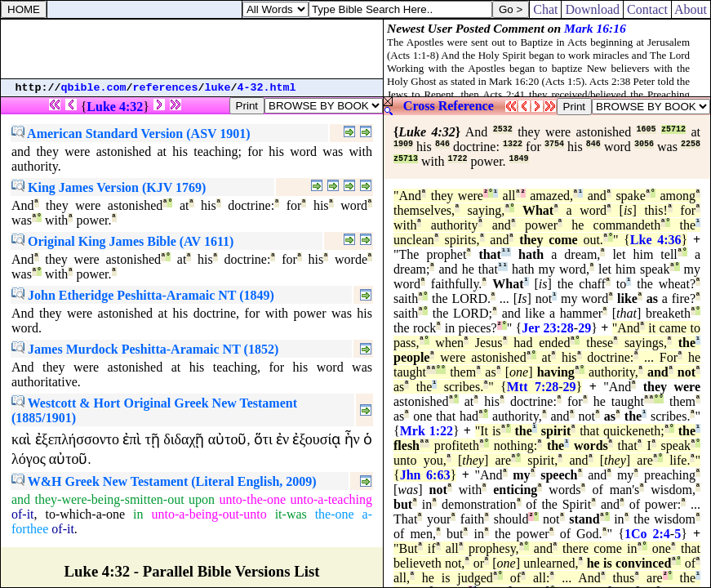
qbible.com (94, 88)
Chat (545, 9)
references (166, 88)
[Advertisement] (192, 49)
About (691, 9)
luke (218, 88)
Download (592, 9)
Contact (647, 9)
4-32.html (267, 88)
